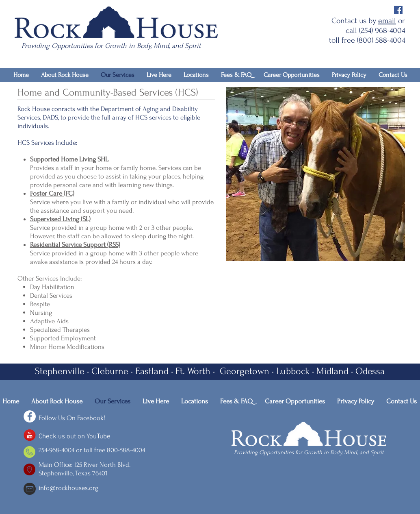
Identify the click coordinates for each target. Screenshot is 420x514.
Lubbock (293, 371)
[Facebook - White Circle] (30, 416)
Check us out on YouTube (75, 437)
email (387, 21)
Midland (332, 371)
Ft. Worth (193, 371)
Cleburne (110, 371)
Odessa (370, 371)
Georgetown (243, 371)
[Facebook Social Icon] (398, 10)
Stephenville (60, 371)
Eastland (152, 371)
